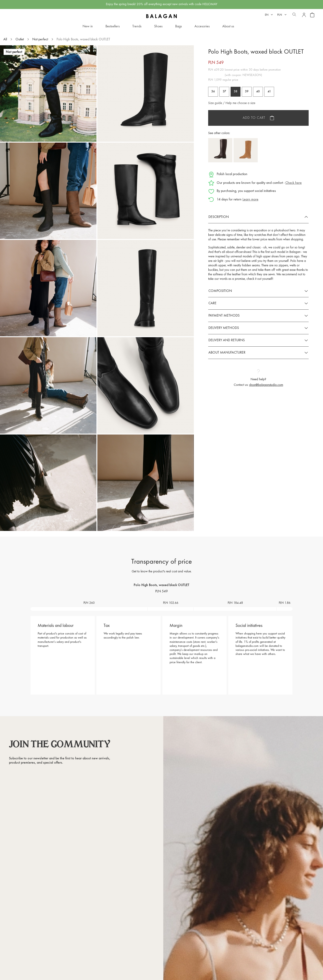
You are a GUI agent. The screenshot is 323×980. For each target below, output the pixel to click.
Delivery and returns (227, 340)
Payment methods (224, 316)
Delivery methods (224, 328)
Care (212, 303)
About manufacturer (227, 353)
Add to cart (254, 118)
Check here (294, 183)
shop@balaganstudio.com (266, 385)
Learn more (250, 200)
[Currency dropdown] (282, 15)
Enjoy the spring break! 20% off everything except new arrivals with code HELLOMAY (162, 4)
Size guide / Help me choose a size (232, 103)
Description (219, 217)
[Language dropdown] (269, 15)
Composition (220, 291)
